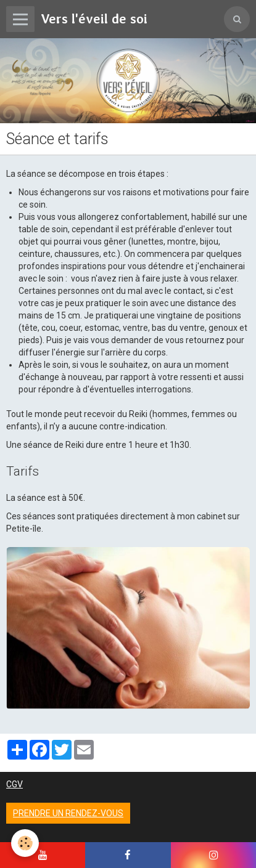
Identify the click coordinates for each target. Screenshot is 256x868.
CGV (14, 784)
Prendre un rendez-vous (68, 813)
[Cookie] (25, 843)
